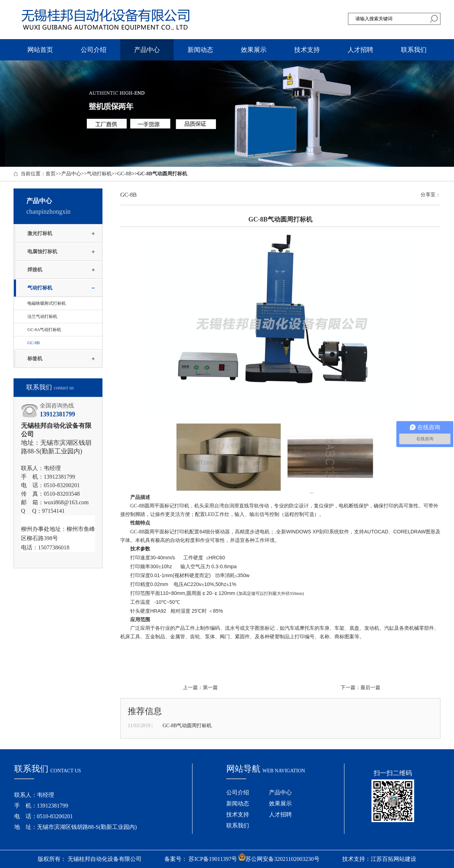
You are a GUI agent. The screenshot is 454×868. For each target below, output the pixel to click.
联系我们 (414, 50)
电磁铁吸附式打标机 (47, 303)
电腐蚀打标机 (42, 252)
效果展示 (254, 50)
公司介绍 (94, 50)
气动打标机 (99, 174)
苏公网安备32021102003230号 (279, 859)
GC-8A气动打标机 (44, 330)
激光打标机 (40, 233)
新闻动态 (200, 50)
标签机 (35, 359)
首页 (51, 174)
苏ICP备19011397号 (213, 859)
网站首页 (40, 50)
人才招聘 (360, 50)
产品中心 (147, 50)
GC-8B (124, 174)
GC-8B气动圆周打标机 (187, 726)
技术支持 (307, 50)
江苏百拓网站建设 (394, 859)
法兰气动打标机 (42, 316)
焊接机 (35, 270)
